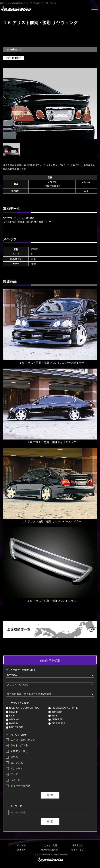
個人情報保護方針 (50, 850)
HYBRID (12, 723)
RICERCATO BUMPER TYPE (23, 708)
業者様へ (22, 850)
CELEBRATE (57, 723)
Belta (53, 716)
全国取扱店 (78, 845)
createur (12, 712)
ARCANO (12, 719)
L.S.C (10, 716)
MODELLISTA (15, 727)
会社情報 (22, 845)
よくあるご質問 (50, 845)
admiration (55, 712)
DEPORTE (55, 719)
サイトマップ (78, 850)
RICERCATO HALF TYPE (63, 708)
